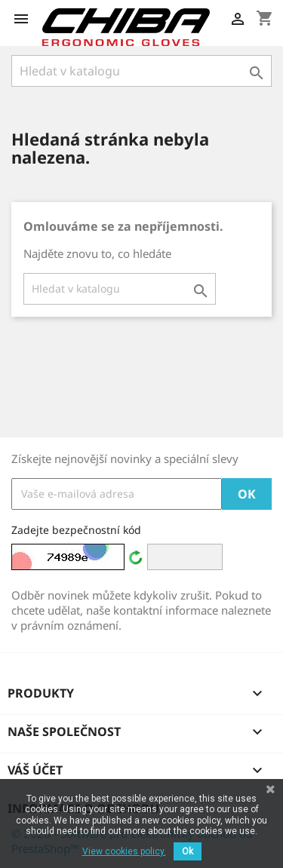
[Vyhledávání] (141, 71)
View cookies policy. (124, 851)
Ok (188, 851)
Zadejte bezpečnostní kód (76, 530)
